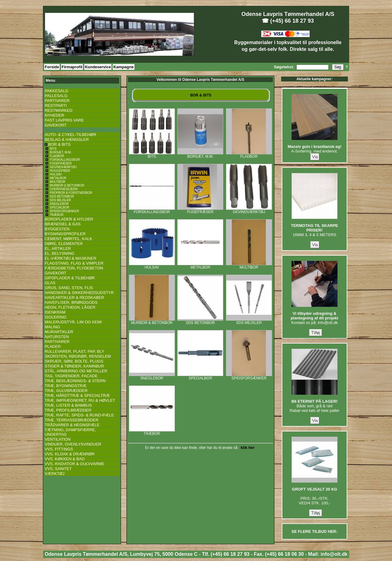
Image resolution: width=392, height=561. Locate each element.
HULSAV (152, 266)
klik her (247, 448)
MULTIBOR (249, 266)
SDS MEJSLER (249, 321)
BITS (152, 155)
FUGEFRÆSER (200, 210)
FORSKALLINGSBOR (152, 210)
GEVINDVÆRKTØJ (249, 210)
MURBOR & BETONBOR (152, 321)
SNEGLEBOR (152, 377)
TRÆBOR (152, 432)
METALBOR (200, 266)
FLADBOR (249, 155)
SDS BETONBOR (200, 321)
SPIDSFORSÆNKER (249, 377)
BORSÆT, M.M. (200, 155)
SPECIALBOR (200, 377)
